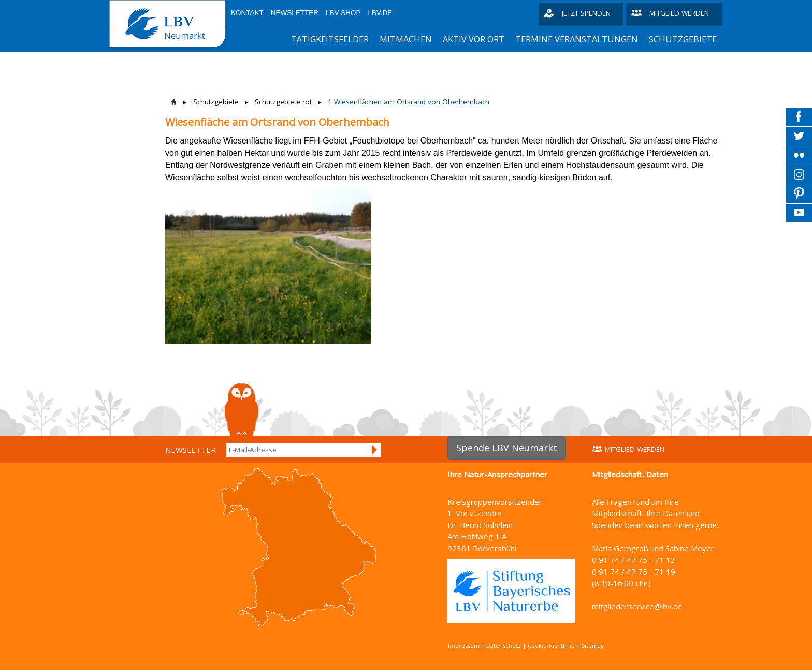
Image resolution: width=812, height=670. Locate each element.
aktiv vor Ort (474, 39)
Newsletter (295, 13)
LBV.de (380, 13)
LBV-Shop (343, 13)
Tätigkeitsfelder (330, 39)
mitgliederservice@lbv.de (637, 606)
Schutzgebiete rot (283, 102)
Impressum (464, 645)
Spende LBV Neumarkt (507, 448)
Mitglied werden (679, 13)
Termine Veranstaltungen (577, 39)
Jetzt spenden (586, 13)
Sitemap (593, 645)
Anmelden (375, 450)
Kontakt (247, 13)
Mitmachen (406, 39)
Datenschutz (504, 645)
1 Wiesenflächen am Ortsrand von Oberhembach (409, 102)
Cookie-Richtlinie (551, 645)
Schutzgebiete (683, 39)
